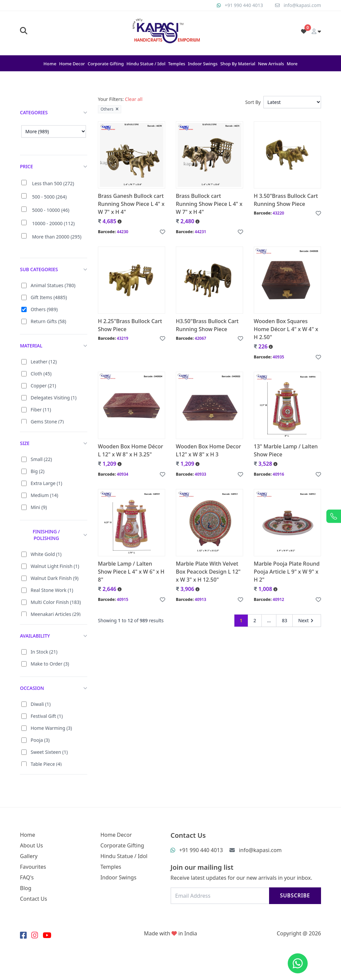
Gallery (29, 856)
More (292, 64)
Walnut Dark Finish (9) (55, 578)
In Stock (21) (44, 652)
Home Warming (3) (51, 728)
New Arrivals (271, 64)
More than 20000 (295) (57, 237)
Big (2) (37, 471)
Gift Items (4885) (49, 297)
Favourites (33, 867)
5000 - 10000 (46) (51, 210)
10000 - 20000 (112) (53, 223)
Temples (177, 64)
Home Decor (72, 64)
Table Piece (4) (46, 764)
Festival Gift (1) (47, 716)
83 (284, 620)
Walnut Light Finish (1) (55, 566)
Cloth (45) (41, 374)
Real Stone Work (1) (52, 590)
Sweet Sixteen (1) (49, 752)
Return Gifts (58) (48, 321)
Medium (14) (44, 495)
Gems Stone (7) (47, 422)
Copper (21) (43, 386)
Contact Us (33, 899)
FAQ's (27, 877)
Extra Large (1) (46, 483)
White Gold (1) (46, 554)
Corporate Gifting (106, 64)
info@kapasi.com (302, 5)
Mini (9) (39, 507)
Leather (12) (44, 362)
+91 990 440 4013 (244, 5)
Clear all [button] (134, 99)
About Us (31, 845)
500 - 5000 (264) (49, 197)
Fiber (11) (41, 410)
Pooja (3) (40, 740)
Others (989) (44, 309)
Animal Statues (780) (53, 285)
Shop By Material (238, 64)
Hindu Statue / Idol (146, 64)
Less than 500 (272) (53, 183)
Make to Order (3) (50, 664)
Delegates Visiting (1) (54, 398)
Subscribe (295, 895)
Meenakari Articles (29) (56, 614)
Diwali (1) (41, 704)
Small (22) (41, 459)
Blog (26, 888)
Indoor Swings (203, 64)
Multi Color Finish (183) (56, 602)
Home (50, 64)
